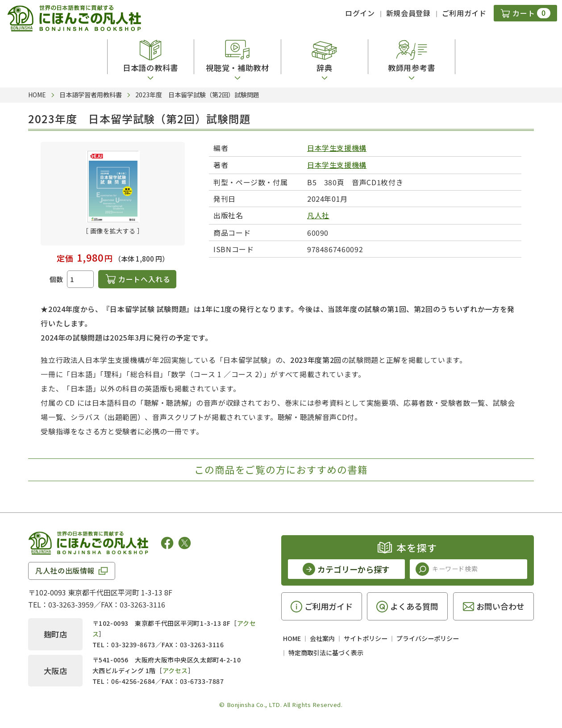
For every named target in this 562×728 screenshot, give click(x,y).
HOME (292, 638)
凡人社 (318, 215)
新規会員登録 (408, 13)
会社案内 (322, 638)
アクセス (175, 670)
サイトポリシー (366, 638)
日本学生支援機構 (337, 148)
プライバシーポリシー (428, 638)
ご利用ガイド (464, 13)
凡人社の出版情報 (65, 570)
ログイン (360, 13)
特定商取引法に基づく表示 (326, 653)
